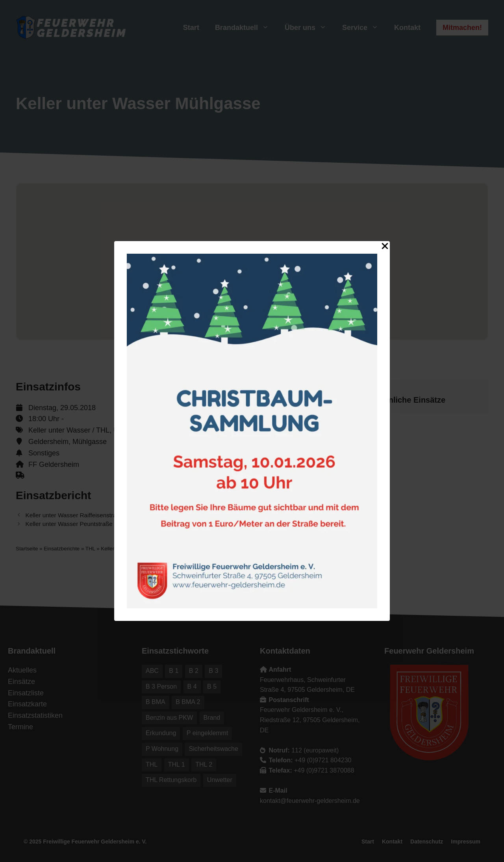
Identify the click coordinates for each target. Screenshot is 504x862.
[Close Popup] (385, 248)
